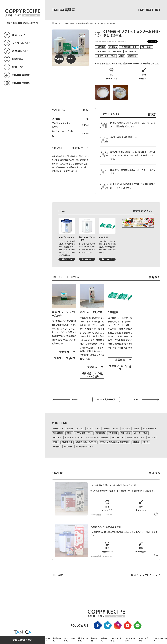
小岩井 (57, 447)
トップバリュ (118, 438)
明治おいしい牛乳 (76, 429)
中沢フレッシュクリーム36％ (109, 51)
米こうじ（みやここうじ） (87, 442)
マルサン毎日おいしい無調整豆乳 (115, 442)
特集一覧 (17, 79)
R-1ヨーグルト (141, 433)
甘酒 (137, 429)
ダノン (146, 442)
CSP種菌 (101, 47)
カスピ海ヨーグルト (130, 47)
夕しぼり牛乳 (131, 51)
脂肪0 (136, 442)
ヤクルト (152, 438)
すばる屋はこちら (23, 640)
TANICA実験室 (21, 87)
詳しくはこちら (67, 259)
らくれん (113, 47)
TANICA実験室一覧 (106, 399)
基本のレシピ (20, 63)
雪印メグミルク (111, 429)
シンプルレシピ (21, 55)
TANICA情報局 (21, 95)
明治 (98, 429)
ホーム (47, 639)
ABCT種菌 (58, 433)
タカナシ (68, 447)
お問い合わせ (144, 639)
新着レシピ (18, 47)
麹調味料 (17, 71)
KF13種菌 (126, 433)
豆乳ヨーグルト (150, 429)
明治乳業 (126, 429)
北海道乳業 (68, 442)
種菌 (122, 56)
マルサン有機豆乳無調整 (98, 438)
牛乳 (90, 429)
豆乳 (56, 442)
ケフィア (57, 438)
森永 (70, 433)
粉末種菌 (133, 56)
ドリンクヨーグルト (84, 433)
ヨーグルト (112, 41)
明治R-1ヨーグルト (136, 438)
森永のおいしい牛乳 (74, 438)
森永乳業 (113, 433)
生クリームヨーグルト (106, 56)
